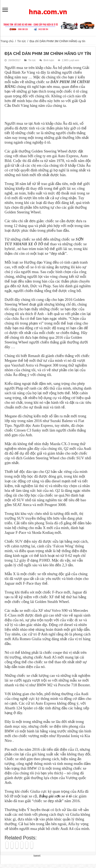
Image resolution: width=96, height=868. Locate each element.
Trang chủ (7, 41)
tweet (37, 856)
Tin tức (21, 41)
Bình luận (49, 60)
